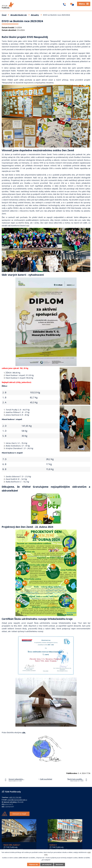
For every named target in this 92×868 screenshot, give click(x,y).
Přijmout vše (33, 864)
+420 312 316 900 (15, 797)
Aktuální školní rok (19, 15)
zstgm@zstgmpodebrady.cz (17, 800)
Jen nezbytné (47, 864)
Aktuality (35, 15)
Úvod (4, 15)
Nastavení (59, 864)
